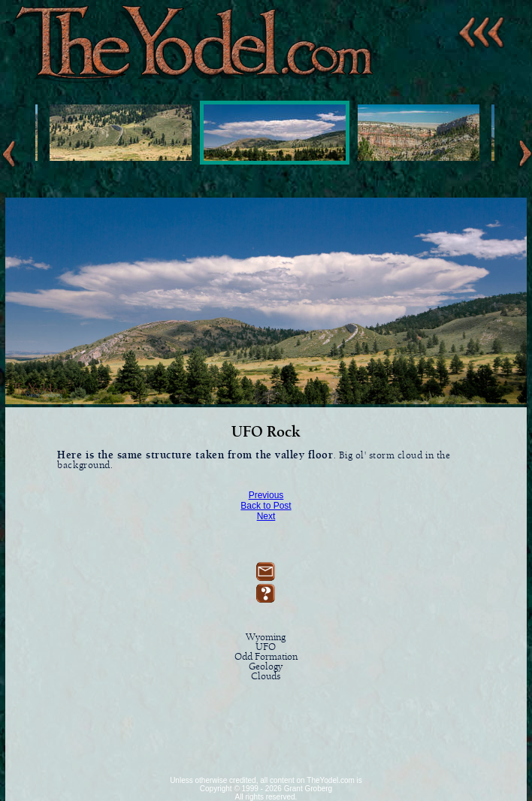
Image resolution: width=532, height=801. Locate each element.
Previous (266, 495)
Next (266, 516)
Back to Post (266, 506)
